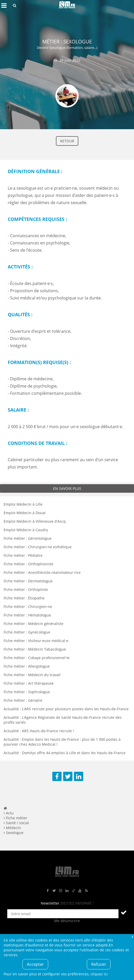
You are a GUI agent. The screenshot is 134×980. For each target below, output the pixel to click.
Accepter (35, 964)
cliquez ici (99, 974)
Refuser (99, 964)
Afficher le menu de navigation (4, 5)
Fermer (132, 936)
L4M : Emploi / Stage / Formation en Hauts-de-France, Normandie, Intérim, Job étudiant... (67, 5)
